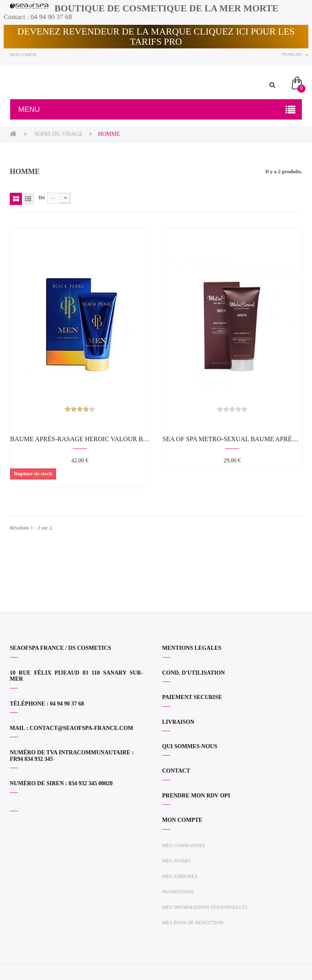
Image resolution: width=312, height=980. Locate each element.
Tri (41, 198)
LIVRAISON (178, 722)
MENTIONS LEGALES (192, 648)
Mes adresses (180, 876)
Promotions (178, 892)
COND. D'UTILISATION (194, 673)
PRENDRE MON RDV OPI (196, 796)
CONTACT (176, 771)
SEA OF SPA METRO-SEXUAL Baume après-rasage (232, 439)
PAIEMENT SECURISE (192, 697)
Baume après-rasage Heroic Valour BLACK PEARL (80, 439)
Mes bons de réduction (193, 923)
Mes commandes (184, 845)
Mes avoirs (176, 861)
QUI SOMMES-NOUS (190, 746)
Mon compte (23, 55)
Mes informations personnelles (205, 907)
